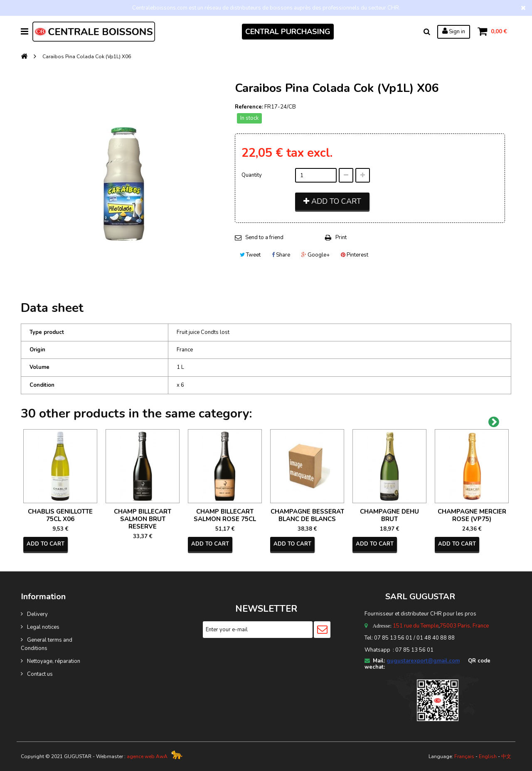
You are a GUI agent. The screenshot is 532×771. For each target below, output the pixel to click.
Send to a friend (264, 237)
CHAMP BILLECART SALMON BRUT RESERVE (143, 519)
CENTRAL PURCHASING (288, 32)
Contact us (40, 674)
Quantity (252, 175)
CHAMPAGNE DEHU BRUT (389, 515)
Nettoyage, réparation (54, 661)
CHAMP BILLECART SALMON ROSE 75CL (225, 515)
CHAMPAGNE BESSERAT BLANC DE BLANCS (307, 515)
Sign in (454, 31)
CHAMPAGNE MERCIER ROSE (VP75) (472, 515)
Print (341, 237)
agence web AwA (147, 756)
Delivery (37, 614)
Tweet (250, 255)
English (488, 756)
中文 (506, 756)
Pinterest (355, 255)
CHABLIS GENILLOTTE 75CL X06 (60, 515)
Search (427, 32)
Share (281, 255)
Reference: (249, 107)
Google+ (315, 255)
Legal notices (43, 627)
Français (464, 756)
